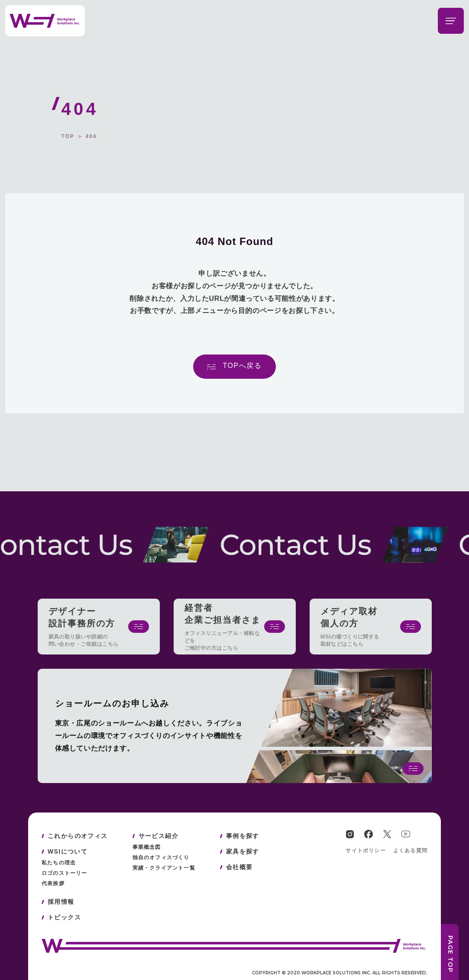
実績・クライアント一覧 (164, 868)
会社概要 (239, 867)
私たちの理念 (59, 863)
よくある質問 (410, 851)
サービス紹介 (158, 836)
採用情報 (61, 902)
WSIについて (68, 851)
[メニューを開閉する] (451, 21)
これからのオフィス (78, 836)
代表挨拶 (53, 883)
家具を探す (243, 851)
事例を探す (243, 836)
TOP (68, 136)
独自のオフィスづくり (161, 857)
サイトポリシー (365, 851)
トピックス (64, 917)
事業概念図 (147, 847)
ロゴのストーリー (65, 873)
